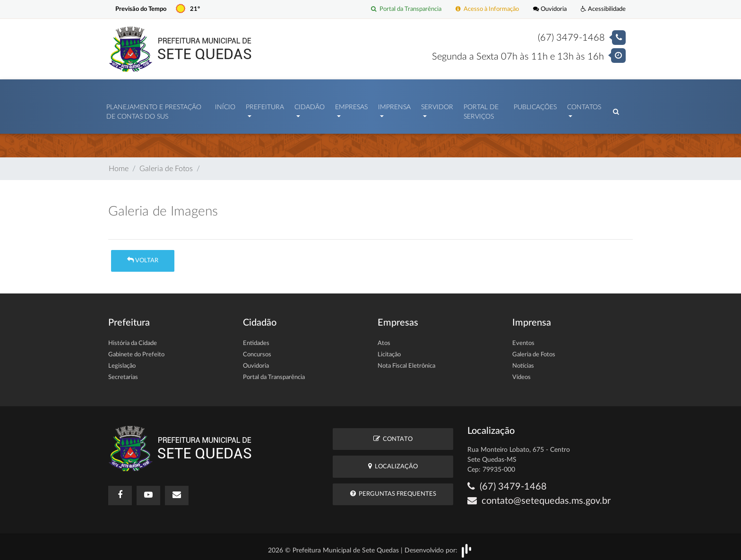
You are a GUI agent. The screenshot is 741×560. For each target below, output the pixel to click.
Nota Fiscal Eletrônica (406, 361)
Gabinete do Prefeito (136, 350)
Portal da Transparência (406, 9)
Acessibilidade (603, 9)
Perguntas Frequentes (393, 489)
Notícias (523, 361)
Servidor (437, 105)
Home (119, 164)
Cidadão (310, 105)
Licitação (389, 350)
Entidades (256, 339)
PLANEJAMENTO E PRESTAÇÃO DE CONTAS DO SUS (154, 110)
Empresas (351, 105)
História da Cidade (133, 339)
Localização (393, 461)
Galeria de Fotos (166, 164)
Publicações (535, 105)
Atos (384, 339)
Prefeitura (265, 105)
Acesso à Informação (487, 9)
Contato (393, 434)
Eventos (523, 339)
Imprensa (394, 105)
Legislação (122, 361)
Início (225, 105)
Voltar (143, 255)
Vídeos (521, 373)
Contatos (584, 105)
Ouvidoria (550, 9)
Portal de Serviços (481, 110)
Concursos (257, 350)
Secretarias (123, 373)
